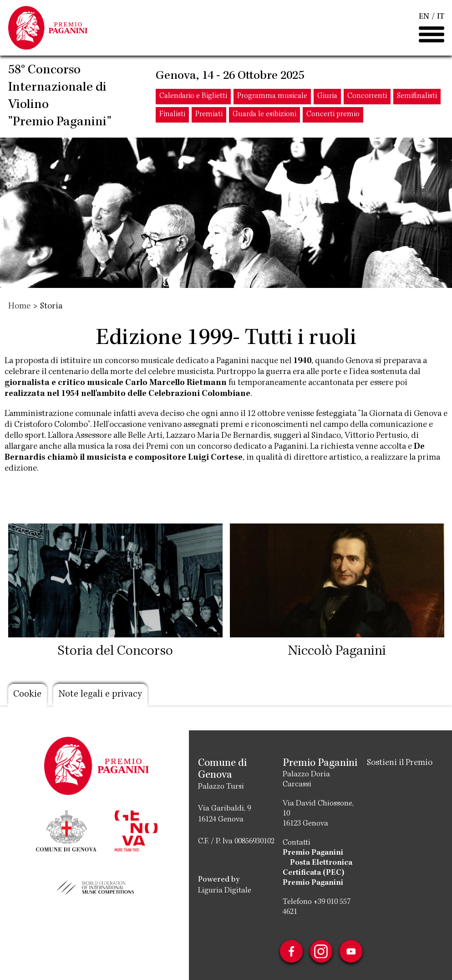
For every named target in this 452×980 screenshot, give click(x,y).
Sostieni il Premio (400, 763)
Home (19, 307)
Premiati (209, 115)
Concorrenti (367, 97)
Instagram (321, 951)
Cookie (28, 695)
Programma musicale (272, 97)
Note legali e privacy (101, 695)
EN (424, 17)
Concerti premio (333, 115)
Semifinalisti (417, 97)
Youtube (351, 951)
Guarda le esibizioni (264, 115)
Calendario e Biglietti (193, 97)
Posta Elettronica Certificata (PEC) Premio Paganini (317, 873)
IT (441, 17)
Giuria (327, 97)
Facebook (291, 951)
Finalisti (172, 115)
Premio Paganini (313, 853)
